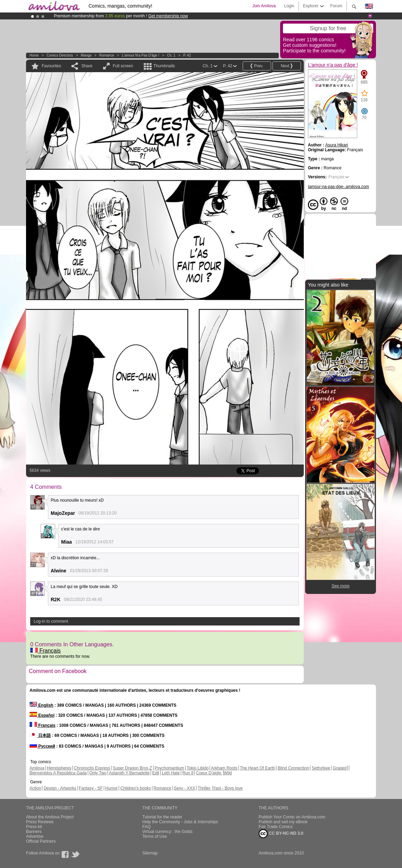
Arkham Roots (224, 768)
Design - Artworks (60, 788)
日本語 (40, 735)
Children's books (135, 788)
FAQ (146, 827)
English (41, 705)
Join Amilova (264, 6)
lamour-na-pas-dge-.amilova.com (338, 187)
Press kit (34, 827)
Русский (42, 746)
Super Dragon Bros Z (132, 768)
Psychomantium (169, 768)
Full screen (123, 66)
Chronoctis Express (92, 768)
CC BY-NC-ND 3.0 (281, 834)
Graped (340, 768)
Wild (228, 773)
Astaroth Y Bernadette (129, 773)
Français (45, 651)
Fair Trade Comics (276, 827)
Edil (156, 773)
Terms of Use (155, 836)
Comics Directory (60, 55)
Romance (107, 55)
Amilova (37, 768)
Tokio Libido (198, 768)
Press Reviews (40, 822)
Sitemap (150, 853)
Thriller (204, 788)
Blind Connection (294, 768)
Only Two (98, 773)
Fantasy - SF (91, 788)
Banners (34, 832)
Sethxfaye (321, 768)
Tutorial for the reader (162, 817)
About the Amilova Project (50, 817)
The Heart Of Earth (257, 768)
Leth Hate (171, 773)
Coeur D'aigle (209, 773)
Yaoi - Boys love (228, 788)
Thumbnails (164, 66)
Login (289, 6)
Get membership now (168, 16)
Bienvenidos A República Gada (58, 773)
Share (87, 66)
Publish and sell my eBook (283, 822)
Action (35, 788)
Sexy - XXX (185, 788)
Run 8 (188, 773)
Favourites (51, 66)
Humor (111, 788)
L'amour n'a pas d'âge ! (140, 55)
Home (34, 55)
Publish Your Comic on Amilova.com (292, 817)
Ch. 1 (171, 55)
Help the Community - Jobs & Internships (180, 822)
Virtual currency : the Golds (167, 832)
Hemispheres (59, 768)
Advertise (35, 836)
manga (86, 55)
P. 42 (187, 55)
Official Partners (41, 841)
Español (42, 715)
